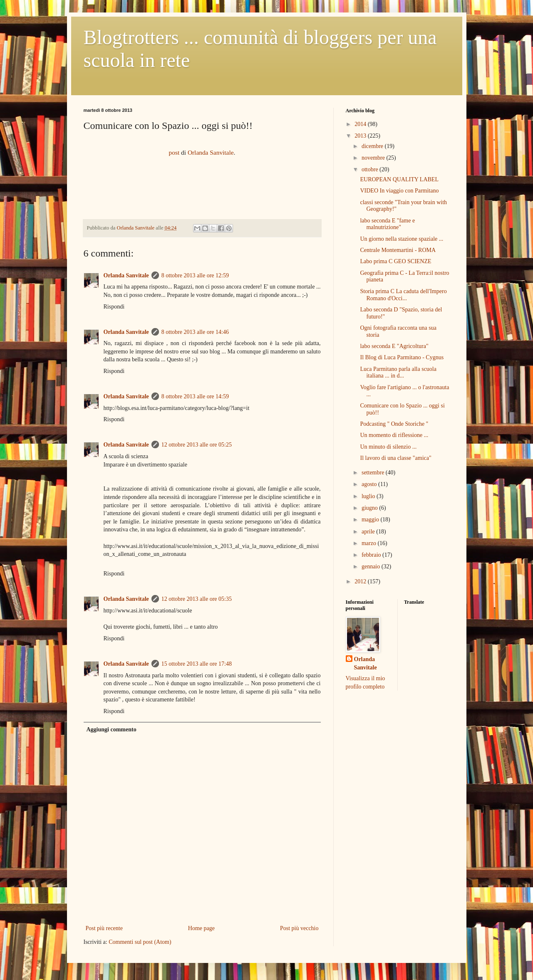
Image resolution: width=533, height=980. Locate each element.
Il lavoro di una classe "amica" (395, 458)
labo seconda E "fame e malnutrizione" (387, 224)
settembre (374, 473)
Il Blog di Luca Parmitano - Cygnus (402, 357)
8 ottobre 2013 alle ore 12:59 (195, 275)
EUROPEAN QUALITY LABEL (399, 179)
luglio (369, 496)
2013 (361, 136)
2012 (361, 581)
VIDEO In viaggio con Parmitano (399, 191)
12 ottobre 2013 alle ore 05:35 (197, 599)
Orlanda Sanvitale (211, 152)
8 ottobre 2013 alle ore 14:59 (195, 396)
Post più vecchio (299, 928)
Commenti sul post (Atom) (140, 942)
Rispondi (114, 307)
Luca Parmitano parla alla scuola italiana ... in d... (398, 373)
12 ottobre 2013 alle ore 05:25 (197, 445)
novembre (374, 158)
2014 (361, 124)
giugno (370, 508)
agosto (370, 484)
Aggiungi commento (112, 729)
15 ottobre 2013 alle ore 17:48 (197, 664)
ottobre (371, 169)
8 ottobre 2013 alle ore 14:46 (195, 332)
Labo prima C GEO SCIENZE (395, 261)
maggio (371, 520)
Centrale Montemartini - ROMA (398, 250)
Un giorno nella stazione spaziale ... (402, 239)
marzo (369, 543)
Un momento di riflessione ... (394, 435)
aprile (369, 532)
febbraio (372, 555)
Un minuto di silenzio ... (388, 447)
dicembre (373, 146)
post (174, 152)
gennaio (372, 567)
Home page (201, 928)
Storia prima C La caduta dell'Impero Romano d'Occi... (403, 295)
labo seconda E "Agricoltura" (394, 346)
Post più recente (104, 928)
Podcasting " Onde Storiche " (394, 424)
